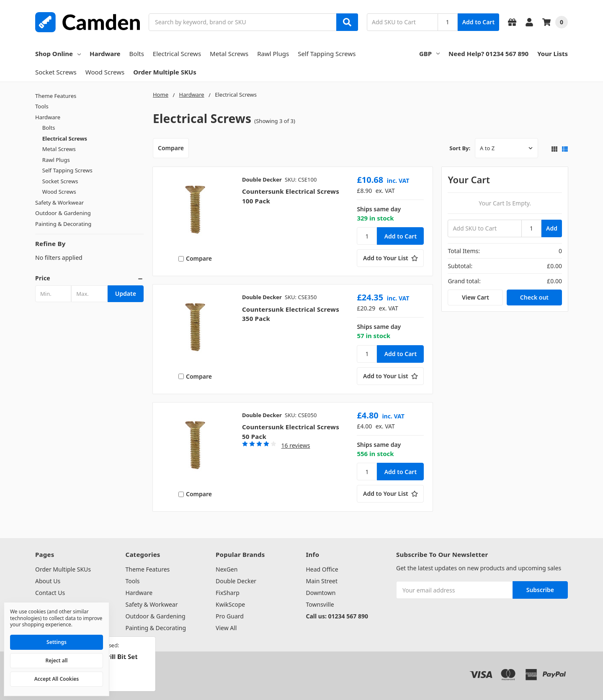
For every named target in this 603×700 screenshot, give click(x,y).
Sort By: (460, 148)
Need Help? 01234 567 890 (488, 54)
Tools (42, 106)
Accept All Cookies (57, 679)
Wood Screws (105, 72)
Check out (534, 297)
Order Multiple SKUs (165, 72)
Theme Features (56, 96)
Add (552, 228)
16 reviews (296, 445)
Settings (57, 642)
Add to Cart (478, 22)
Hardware (105, 54)
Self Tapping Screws (327, 54)
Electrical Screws (177, 54)
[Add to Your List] (390, 258)
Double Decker (236, 581)
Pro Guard (230, 616)
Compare (171, 148)
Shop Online (58, 54)
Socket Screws (56, 72)
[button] (89, 278)
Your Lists (553, 54)
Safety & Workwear (59, 203)
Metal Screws (229, 54)
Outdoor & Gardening (63, 213)
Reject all (57, 660)
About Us (48, 581)
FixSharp (228, 593)
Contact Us (50, 593)
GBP (429, 54)
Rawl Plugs (273, 54)
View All (226, 628)
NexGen (227, 569)
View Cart (475, 297)
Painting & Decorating (63, 224)
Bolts (137, 54)
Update (126, 294)
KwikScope (230, 604)
